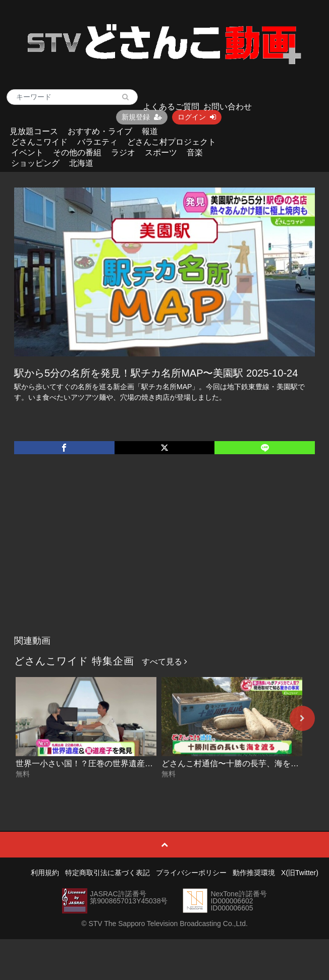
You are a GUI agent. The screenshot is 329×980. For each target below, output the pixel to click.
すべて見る (164, 662)
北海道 (81, 163)
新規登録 (142, 117)
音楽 (195, 152)
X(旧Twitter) (300, 873)
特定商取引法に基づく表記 (107, 873)
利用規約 (45, 873)
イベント (27, 152)
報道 (150, 131)
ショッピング (35, 163)
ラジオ (123, 152)
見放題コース (34, 131)
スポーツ (161, 152)
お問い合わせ (228, 107)
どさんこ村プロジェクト (172, 142)
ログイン (197, 117)
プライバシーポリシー (191, 873)
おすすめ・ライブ (100, 131)
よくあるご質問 (171, 107)
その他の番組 (77, 152)
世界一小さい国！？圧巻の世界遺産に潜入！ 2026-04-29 (118, 763)
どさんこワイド (39, 142)
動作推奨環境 (254, 873)
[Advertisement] (165, 555)
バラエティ (97, 142)
